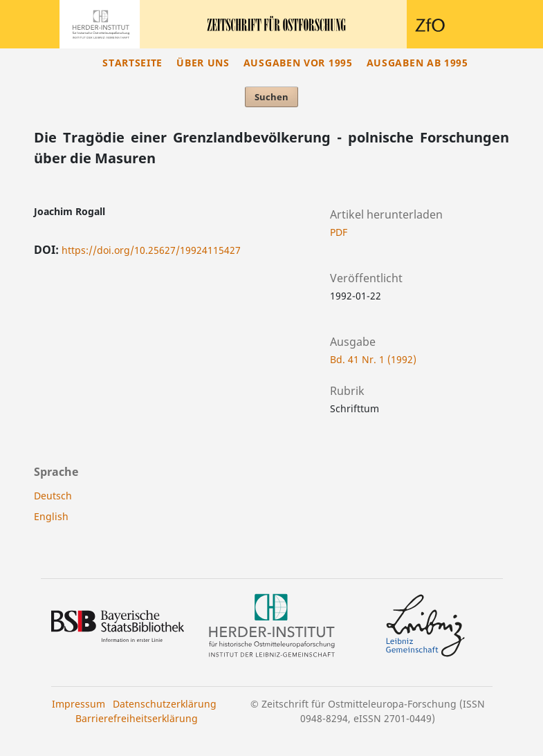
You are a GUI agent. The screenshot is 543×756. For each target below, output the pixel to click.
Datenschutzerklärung (165, 704)
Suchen (271, 97)
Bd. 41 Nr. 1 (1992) (373, 359)
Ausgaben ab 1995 (417, 63)
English (51, 516)
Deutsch (53, 496)
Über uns (203, 63)
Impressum (79, 704)
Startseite (132, 63)
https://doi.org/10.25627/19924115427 (151, 250)
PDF (339, 232)
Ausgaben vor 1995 (298, 63)
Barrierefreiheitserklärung (137, 718)
